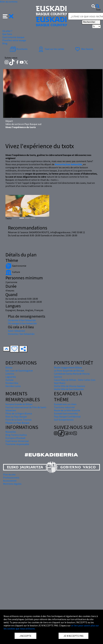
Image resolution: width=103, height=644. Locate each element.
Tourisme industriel (64, 407)
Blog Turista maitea (16, 435)
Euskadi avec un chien (65, 404)
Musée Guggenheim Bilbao (68, 367)
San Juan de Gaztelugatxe (19, 371)
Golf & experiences (64, 420)
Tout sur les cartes (51, 49)
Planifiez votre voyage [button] (14, 40)
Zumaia (9, 380)
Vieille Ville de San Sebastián (69, 389)
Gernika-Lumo (13, 386)
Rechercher (91, 22)
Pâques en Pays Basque (17, 423)
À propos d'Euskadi (15, 438)
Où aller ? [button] (7, 31)
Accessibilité (10, 481)
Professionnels (11, 478)
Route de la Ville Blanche (67, 410)
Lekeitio (10, 374)
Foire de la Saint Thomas (19, 420)
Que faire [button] (7, 34)
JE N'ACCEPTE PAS (73, 636)
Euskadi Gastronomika (66, 413)
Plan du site (9, 474)
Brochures (19, 49)
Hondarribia (12, 383)
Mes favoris (84, 49)
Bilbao (9, 367)
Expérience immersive (17, 441)
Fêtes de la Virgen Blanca (19, 413)
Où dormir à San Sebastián (22, 320)
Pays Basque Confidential (67, 417)
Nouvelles (11, 432)
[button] (8, 16)
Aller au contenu (9, 2)
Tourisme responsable (17, 444)
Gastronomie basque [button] (13, 37)
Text (98, 10)
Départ (9, 121)
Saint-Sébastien (16, 331)
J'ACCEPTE (25, 636)
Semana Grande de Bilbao (19, 404)
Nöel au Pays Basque (16, 417)
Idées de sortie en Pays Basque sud (23, 124)
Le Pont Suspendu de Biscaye (69, 371)
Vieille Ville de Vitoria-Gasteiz (70, 386)
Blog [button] (5, 43)
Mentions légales (12, 484)
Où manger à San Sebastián (22, 323)
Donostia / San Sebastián (21, 334)
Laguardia (11, 377)
